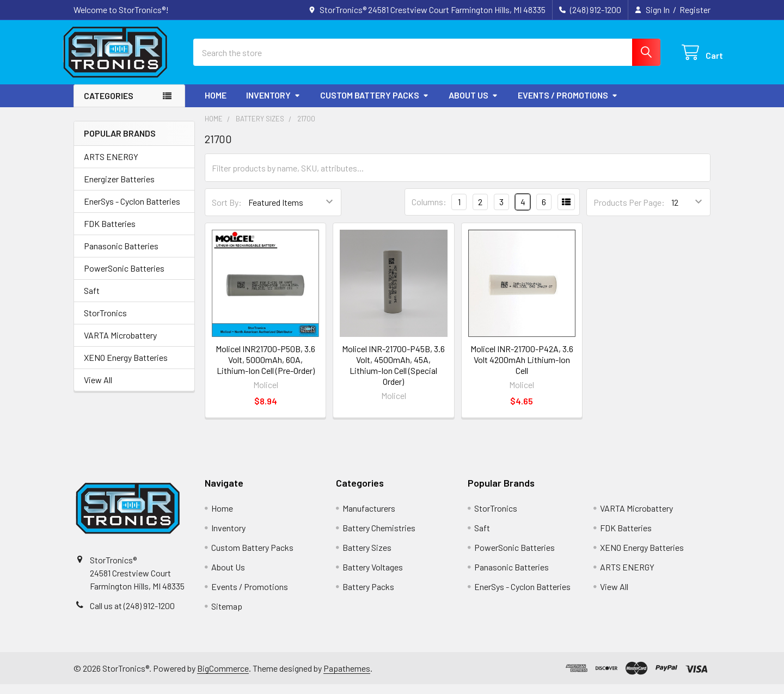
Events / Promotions (568, 104)
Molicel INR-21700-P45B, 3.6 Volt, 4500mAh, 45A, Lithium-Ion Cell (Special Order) (393, 374)
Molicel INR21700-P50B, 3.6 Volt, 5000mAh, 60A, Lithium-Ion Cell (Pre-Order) (265, 369)
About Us (473, 104)
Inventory (273, 104)
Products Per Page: (629, 211)
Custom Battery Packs (375, 104)
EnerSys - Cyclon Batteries (132, 210)
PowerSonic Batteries (124, 277)
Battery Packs (368, 596)
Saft (92, 300)
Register (695, 10)
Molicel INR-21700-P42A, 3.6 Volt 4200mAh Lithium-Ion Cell (522, 369)
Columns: (429, 211)
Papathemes (347, 677)
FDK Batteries (110, 233)
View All (98, 389)
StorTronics (105, 322)
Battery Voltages (373, 577)
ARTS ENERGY (111, 166)
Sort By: (227, 211)
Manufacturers (369, 518)
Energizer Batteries (119, 188)
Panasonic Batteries (121, 255)
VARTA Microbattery (120, 344)
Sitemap (227, 616)
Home (216, 104)
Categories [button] (109, 105)
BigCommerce (223, 677)
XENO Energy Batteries (126, 367)
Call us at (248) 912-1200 (132, 615)
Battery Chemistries (379, 538)
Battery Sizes (367, 557)
